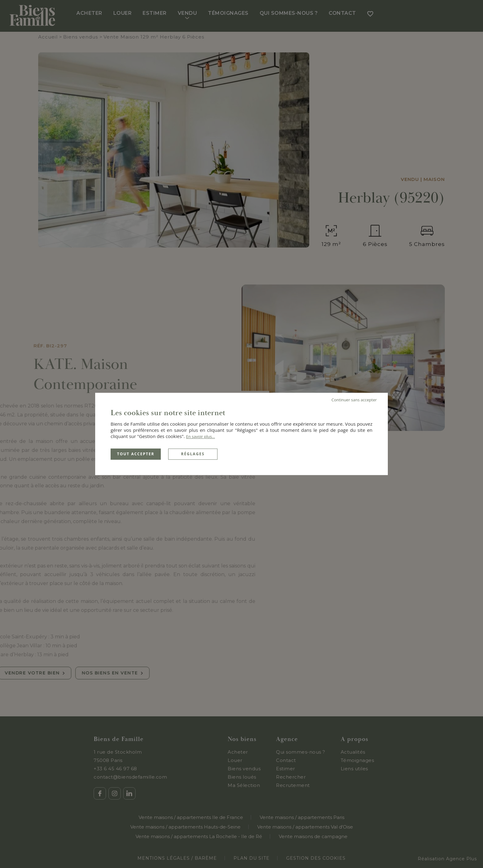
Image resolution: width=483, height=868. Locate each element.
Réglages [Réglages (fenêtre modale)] (193, 454)
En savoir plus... (201, 436)
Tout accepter (136, 454)
